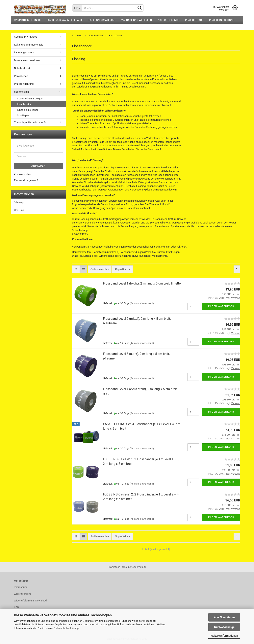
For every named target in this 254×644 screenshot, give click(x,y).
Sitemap (19, 202)
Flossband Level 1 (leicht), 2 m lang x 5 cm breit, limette (142, 283)
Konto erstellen (23, 174)
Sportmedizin (21, 92)
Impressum (20, 587)
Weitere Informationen (224, 636)
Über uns (19, 210)
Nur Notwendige (224, 627)
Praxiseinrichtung (222, 20)
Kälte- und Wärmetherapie (65, 20)
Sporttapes (23, 115)
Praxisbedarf (194, 20)
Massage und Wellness (136, 20)
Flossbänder (24, 104)
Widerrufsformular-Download (30, 601)
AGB (16, 607)
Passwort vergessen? (26, 180)
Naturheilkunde (168, 20)
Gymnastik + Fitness (28, 20)
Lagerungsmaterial (102, 20)
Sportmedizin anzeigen (30, 99)
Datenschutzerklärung (66, 628)
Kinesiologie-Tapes (28, 110)
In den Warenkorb (221, 306)
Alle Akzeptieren (224, 617)
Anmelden (38, 166)
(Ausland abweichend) (142, 303)
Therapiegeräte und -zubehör (30, 122)
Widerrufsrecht (22, 594)
